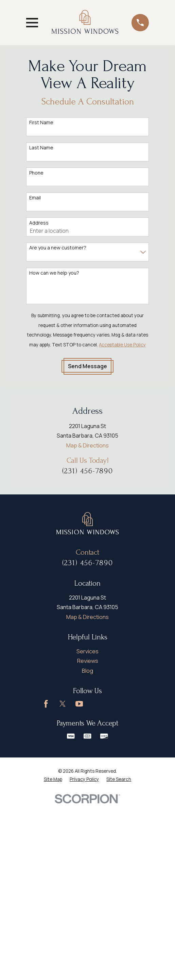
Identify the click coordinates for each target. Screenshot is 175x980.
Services (87, 651)
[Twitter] (63, 704)
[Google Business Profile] (96, 704)
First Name (41, 123)
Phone (36, 173)
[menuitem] (53, 780)
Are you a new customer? (58, 248)
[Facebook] (46, 704)
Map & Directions (87, 445)
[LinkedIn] (112, 704)
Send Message (87, 366)
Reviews (88, 661)
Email (35, 198)
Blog (87, 671)
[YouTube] (79, 704)
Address (39, 223)
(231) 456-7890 (88, 471)
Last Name (41, 148)
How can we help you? (54, 273)
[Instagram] (129, 704)
